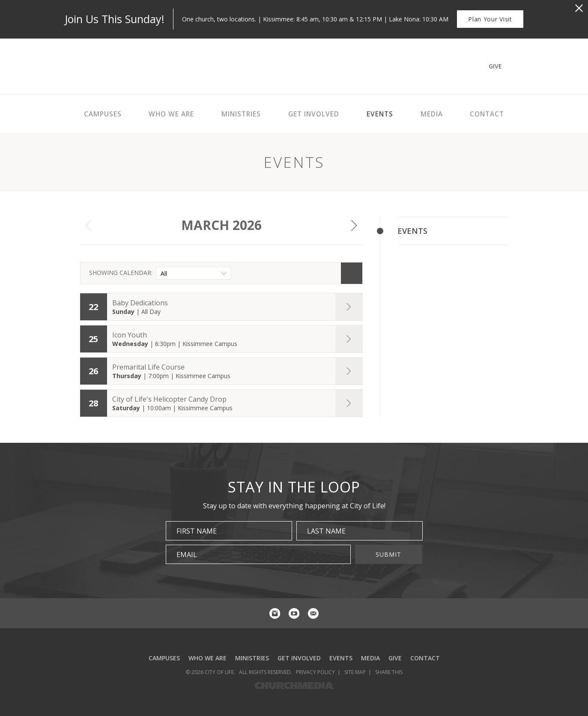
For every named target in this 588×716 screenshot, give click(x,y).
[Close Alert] (579, 8)
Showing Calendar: (121, 273)
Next (354, 225)
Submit (388, 554)
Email (187, 555)
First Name (197, 531)
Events (412, 231)
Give (495, 66)
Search (352, 273)
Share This (389, 672)
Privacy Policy (315, 672)
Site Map (355, 672)
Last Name (326, 531)
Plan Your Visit (490, 19)
